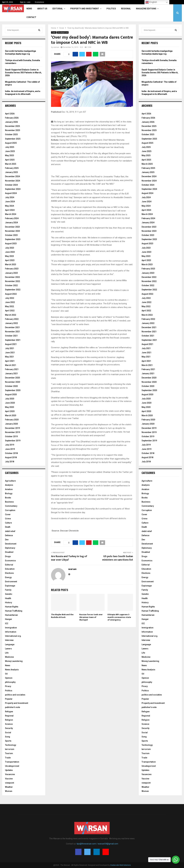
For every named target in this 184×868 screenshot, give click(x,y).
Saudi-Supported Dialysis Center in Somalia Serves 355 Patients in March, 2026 (23, 72)
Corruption (10, 510)
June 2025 (10, 151)
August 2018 (11, 457)
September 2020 (13, 390)
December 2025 (12, 126)
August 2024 (11, 193)
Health (8, 598)
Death (8, 527)
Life (7, 653)
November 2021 (13, 332)
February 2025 (12, 168)
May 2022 (9, 306)
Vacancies (10, 774)
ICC (7, 623)
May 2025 (9, 155)
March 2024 (11, 214)
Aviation (9, 489)
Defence (9, 535)
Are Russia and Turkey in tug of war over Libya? (69, 558)
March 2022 (11, 315)
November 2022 (13, 281)
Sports (8, 741)
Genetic (9, 594)
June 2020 (10, 403)
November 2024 (13, 181)
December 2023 (12, 227)
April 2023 (10, 260)
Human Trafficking (14, 611)
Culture (8, 523)
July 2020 (10, 399)
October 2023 (11, 235)
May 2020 (9, 407)
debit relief (10, 531)
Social (8, 733)
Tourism (9, 753)
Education (10, 569)
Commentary (11, 506)
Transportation (12, 762)
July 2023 (10, 248)
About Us (42, 9)
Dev (7, 540)
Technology (11, 745)
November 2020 (13, 382)
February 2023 (12, 269)
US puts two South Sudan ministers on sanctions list (118, 558)
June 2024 (10, 202)
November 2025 (13, 130)
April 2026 (10, 114)
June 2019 (10, 449)
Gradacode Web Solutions (121, 865)
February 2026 (12, 118)
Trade (8, 758)
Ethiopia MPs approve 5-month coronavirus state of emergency (119, 617)
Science (9, 724)
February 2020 (12, 420)
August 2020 (11, 394)
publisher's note (13, 707)
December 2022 (12, 277)
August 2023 (11, 244)
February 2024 (12, 218)
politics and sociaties (15, 695)
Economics (39, 2)
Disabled (9, 552)
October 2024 (11, 185)
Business (9, 502)
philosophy (10, 682)
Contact (31, 17)
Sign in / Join (24, 2)
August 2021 (11, 344)
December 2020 (12, 378)
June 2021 (10, 353)
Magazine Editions (146, 9)
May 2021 (9, 357)
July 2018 (10, 462)
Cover (54, 32)
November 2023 (13, 231)
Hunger (9, 619)
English (151, 2)
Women (9, 791)
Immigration (11, 628)
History (8, 603)
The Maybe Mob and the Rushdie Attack (62, 616)
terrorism (10, 749)
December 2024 (12, 176)
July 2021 (10, 348)
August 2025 (11, 143)
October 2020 (11, 386)
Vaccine (9, 779)
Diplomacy (10, 548)
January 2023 (11, 273)
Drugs (8, 556)
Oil (6, 674)
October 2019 (11, 436)
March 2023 (11, 264)
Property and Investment (85, 9)
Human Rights (12, 607)
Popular (9, 699)
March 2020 (11, 415)
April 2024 (10, 210)
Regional (126, 9)
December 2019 (12, 428)
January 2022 (11, 323)
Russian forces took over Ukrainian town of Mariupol (91, 617)
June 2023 (10, 252)
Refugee (9, 712)
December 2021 (12, 327)
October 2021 (11, 336)
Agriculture (10, 481)
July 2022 (10, 298)
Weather (9, 787)
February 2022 (12, 319)
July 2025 (10, 147)
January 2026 (11, 122)
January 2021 (11, 374)
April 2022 (10, 311)
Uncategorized (63, 32)
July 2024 (10, 197)
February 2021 (12, 369)
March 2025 (11, 164)
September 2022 (13, 290)
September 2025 (13, 139)
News (29, 9)
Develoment (11, 544)
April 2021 (10, 361)
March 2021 (11, 365)
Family (8, 590)
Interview (9, 640)
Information (11, 632)
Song (8, 737)
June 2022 (10, 302)
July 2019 (10, 445)
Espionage (10, 586)
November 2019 (13, 432)
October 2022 (11, 285)
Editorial (58, 9)
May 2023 (9, 256)
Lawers (8, 649)
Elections (9, 573)
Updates (9, 770)
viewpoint (9, 783)
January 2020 (11, 424)
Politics (111, 9)
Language (10, 644)
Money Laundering (14, 661)
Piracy (8, 686)
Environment (11, 582)
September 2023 (13, 239)
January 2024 (11, 223)
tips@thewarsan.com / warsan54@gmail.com (97, 844)
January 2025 (11, 172)
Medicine (9, 657)
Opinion (9, 678)
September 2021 (13, 340)
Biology (9, 493)
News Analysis (12, 670)
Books (8, 498)
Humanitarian (11, 615)
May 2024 (9, 206)
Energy (8, 577)
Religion (9, 720)
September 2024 (13, 189)
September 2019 (13, 441)
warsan (56, 47)
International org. (13, 636)
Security (9, 728)
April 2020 (10, 411)
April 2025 (10, 160)
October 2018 (11, 453)
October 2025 (11, 134)
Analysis (9, 485)
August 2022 (11, 294)
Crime (8, 519)
